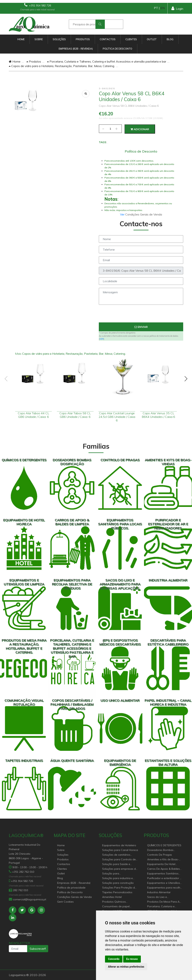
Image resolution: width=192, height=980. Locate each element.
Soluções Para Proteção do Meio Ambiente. (119, 888)
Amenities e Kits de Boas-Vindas (163, 860)
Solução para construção (118, 883)
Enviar (141, 327)
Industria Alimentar (159, 892)
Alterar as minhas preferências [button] (126, 967)
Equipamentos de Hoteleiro (119, 845)
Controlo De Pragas (160, 855)
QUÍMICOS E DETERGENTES (164, 845)
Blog (170, 39)
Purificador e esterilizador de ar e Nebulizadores (165, 878)
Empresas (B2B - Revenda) (76, 49)
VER (102, 339)
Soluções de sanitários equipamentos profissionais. (120, 855)
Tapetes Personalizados (117, 892)
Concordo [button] (114, 959)
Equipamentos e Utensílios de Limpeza (164, 883)
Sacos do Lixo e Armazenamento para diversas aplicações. (161, 897)
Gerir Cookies (65, 902)
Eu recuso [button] (132, 959)
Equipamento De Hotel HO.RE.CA (161, 864)
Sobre (39, 39)
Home (21, 39)
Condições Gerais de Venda (74, 897)
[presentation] (141, 315)
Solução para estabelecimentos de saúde (119, 874)
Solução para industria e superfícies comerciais (117, 878)
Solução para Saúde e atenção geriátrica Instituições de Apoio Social (119, 864)
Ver (123, 214)
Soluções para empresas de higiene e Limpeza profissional (120, 869)
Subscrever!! (38, 949)
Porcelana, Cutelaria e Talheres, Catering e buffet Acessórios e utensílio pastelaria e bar (107, 61)
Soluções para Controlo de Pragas (119, 860)
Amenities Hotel (112, 897)
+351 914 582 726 (38, 5)
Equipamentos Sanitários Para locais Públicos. (163, 874)
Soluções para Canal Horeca (120, 850)
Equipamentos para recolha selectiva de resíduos (165, 888)
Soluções (59, 39)
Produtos (83, 39)
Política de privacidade (71, 888)
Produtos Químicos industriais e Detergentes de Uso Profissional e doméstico (120, 902)
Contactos (108, 39)
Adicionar (140, 129)
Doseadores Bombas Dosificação (160, 850)
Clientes (131, 39)
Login (177, 8)
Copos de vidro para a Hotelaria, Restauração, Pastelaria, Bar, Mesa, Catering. (62, 66)
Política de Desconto (117, 49)
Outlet (152, 39)
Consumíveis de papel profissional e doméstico (117, 907)
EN (163, 8)
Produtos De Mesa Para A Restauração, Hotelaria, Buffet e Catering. (163, 902)
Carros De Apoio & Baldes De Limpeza (163, 869)
